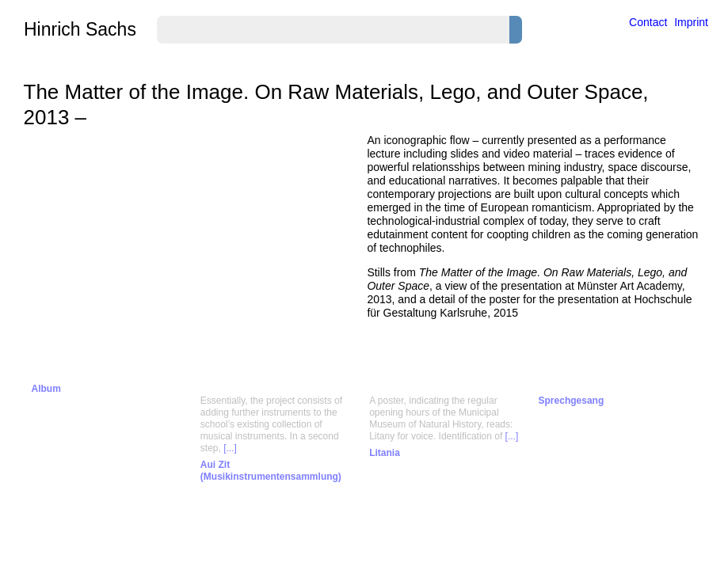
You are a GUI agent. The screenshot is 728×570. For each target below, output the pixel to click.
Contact (648, 22)
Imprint (691, 22)
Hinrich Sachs (80, 30)
